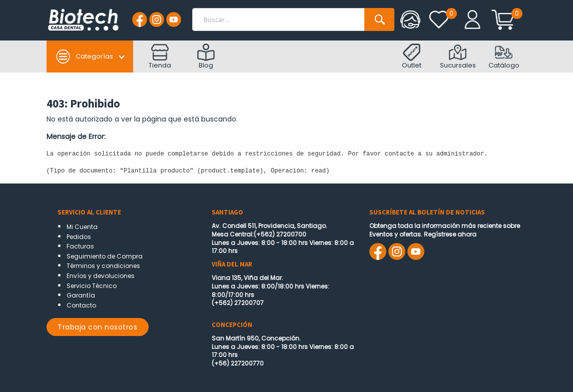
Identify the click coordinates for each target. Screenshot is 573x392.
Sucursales (458, 57)
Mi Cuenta (82, 227)
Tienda (160, 57)
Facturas (80, 246)
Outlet (412, 57)
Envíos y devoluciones (101, 276)
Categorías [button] (84, 56)
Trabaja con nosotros (97, 327)
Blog (206, 57)
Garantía (81, 295)
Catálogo (504, 57)
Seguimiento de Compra (105, 256)
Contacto (81, 305)
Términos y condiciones (103, 266)
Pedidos (79, 237)
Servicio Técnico (92, 286)
